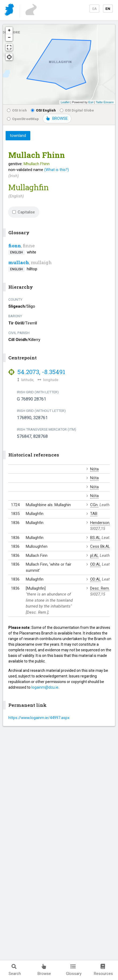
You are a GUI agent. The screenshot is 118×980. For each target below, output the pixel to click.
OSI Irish (17, 110)
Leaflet (65, 102)
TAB (94, 514)
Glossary (74, 970)
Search (15, 970)
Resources (103, 970)
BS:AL (95, 538)
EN (108, 9)
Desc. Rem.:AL (103, 588)
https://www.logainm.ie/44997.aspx (39, 718)
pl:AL (94, 556)
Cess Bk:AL (100, 546)
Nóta (94, 469)
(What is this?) (57, 170)
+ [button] (9, 30)
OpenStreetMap (23, 119)
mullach (19, 262)
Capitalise (24, 212)
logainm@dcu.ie (45, 687)
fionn (15, 246)
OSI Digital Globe (77, 110)
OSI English (43, 110)
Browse (44, 970)
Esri (91, 102)
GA (94, 9)
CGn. (94, 505)
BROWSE (57, 118)
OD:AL (95, 564)
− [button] (9, 38)
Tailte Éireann (105, 102)
